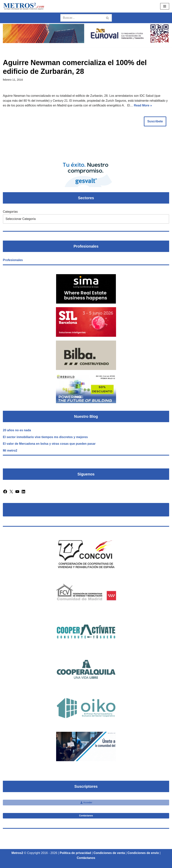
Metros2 (17, 853)
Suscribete (155, 121)
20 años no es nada (17, 430)
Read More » (143, 105)
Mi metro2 (10, 451)
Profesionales (13, 260)
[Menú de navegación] (165, 6)
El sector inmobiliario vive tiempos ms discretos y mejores (45, 437)
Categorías (10, 212)
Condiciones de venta (109, 853)
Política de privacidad (75, 853)
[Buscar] (82, 18)
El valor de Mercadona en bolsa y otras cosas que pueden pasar (49, 444)
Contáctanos (86, 816)
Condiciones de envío (143, 853)
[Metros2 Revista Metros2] (24, 6)
